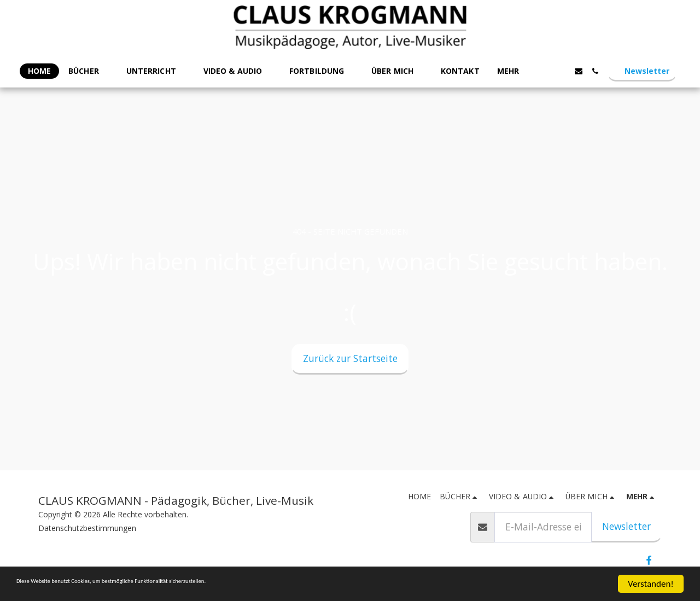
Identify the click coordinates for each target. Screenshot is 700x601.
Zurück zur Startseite (350, 358)
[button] (89, 71)
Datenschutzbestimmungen (87, 528)
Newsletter (626, 526)
